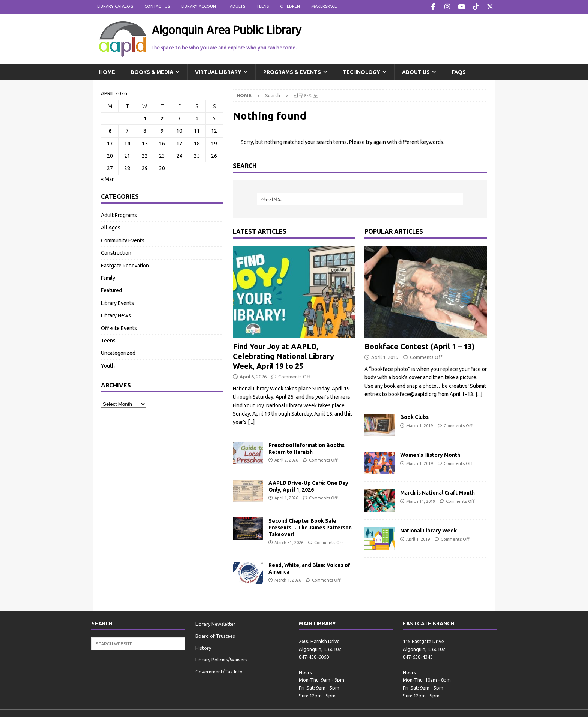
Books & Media (152, 71)
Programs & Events (292, 71)
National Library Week (428, 530)
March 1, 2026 (288, 580)
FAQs (459, 71)
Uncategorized (118, 352)
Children (290, 6)
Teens (263, 6)
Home (107, 71)
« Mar (107, 178)
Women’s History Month (430, 454)
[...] (251, 421)
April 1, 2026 (286, 497)
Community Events (123, 240)
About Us (416, 71)
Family (108, 277)
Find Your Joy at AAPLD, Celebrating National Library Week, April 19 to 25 (283, 355)
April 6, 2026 (253, 376)
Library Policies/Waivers (221, 659)
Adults (238, 6)
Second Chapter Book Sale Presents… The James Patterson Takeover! (310, 527)
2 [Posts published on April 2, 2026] (162, 118)
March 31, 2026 (289, 542)
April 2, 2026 (286, 459)
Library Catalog (115, 6)
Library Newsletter (215, 623)
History (203, 647)
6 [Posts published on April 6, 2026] (110, 130)
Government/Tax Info (219, 671)
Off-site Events (119, 327)
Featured (111, 290)
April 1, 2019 (385, 356)
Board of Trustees (215, 635)
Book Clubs (414, 417)
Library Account (200, 6)
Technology (361, 71)
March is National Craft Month (437, 492)
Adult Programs (119, 214)
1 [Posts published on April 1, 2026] (145, 118)
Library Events (117, 302)
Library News (116, 315)
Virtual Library (218, 71)
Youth (108, 365)
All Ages (111, 227)
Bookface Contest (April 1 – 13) (419, 346)
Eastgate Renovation (125, 265)
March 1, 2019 (419, 425)
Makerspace (324, 6)
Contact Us (157, 6)
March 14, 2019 (421, 501)
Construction (116, 252)
